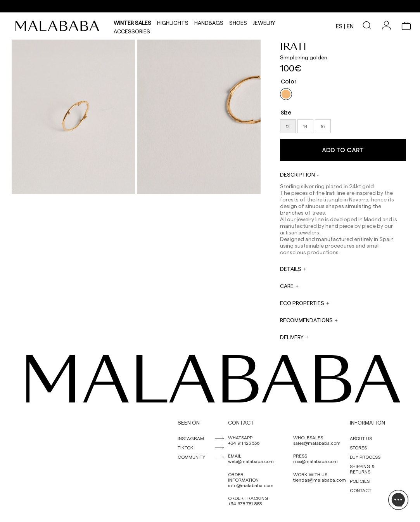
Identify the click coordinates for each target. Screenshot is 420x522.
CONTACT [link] (361, 490)
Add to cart (343, 150)
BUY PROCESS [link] (365, 457)
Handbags (209, 22)
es (339, 26)
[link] (59, 26)
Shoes (238, 22)
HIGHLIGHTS (173, 22)
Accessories (132, 30)
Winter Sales (132, 22)
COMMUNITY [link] (191, 457)
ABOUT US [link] (361, 438)
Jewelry (264, 22)
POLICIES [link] (360, 481)
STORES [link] (358, 447)
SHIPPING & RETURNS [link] (362, 469)
